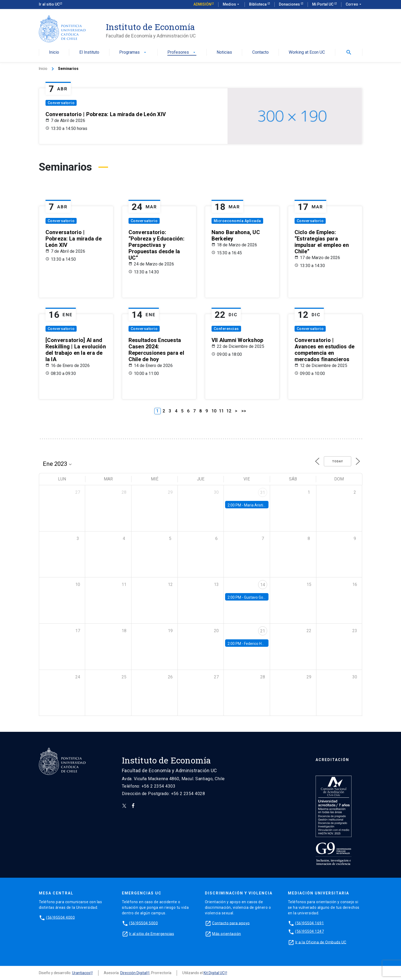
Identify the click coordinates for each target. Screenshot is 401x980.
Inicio (54, 52)
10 (214, 411)
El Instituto (89, 52)
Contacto (261, 52)
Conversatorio (61, 103)
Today (338, 461)
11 (221, 411)
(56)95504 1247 (309, 931)
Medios (231, 5)
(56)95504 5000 (143, 923)
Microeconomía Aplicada (237, 221)
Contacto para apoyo (231, 923)
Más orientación (227, 933)
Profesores (182, 52)
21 (263, 631)
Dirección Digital (134, 973)
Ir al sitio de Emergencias (152, 933)
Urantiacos (81, 973)
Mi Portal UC (323, 4)
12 (229, 411)
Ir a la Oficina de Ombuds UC (321, 942)
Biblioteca (258, 4)
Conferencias (226, 329)
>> (244, 411)
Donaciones (290, 4)
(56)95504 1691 (309, 923)
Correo (354, 5)
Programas (133, 52)
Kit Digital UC (214, 973)
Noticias (224, 52)
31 (263, 493)
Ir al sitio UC (49, 4)
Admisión (202, 4)
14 (263, 585)
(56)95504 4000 (60, 917)
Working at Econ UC (307, 52)
